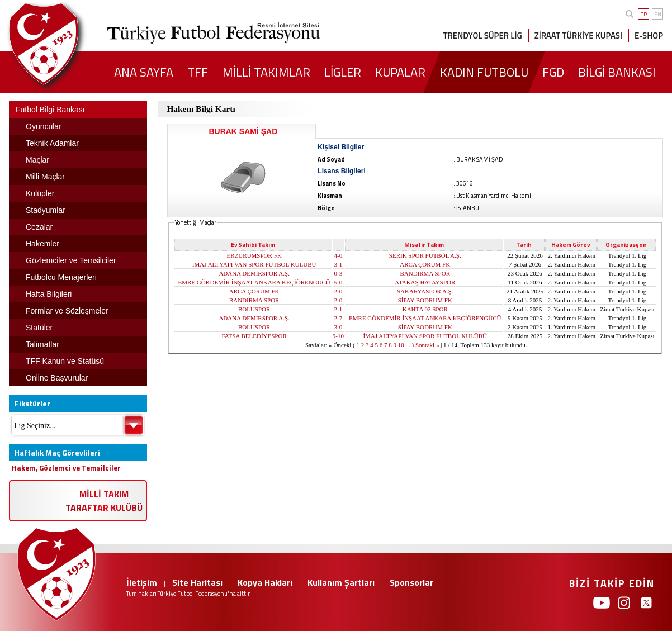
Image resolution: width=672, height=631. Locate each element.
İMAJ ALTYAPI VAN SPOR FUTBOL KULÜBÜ (254, 264)
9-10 (338, 336)
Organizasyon (626, 245)
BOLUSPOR (254, 309)
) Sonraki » (426, 345)
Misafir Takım (424, 245)
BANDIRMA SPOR (425, 273)
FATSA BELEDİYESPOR (254, 336)
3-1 (339, 264)
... (408, 345)
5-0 (339, 282)
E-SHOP (649, 35)
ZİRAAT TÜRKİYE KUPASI (578, 35)
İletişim (142, 582)
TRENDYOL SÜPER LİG (483, 35)
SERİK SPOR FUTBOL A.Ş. (425, 255)
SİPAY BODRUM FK (425, 300)
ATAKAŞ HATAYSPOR (425, 282)
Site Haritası (197, 582)
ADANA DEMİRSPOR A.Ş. (254, 273)
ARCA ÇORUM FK (425, 264)
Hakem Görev (571, 245)
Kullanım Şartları (341, 582)
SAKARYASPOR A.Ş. (425, 291)
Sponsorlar (411, 582)
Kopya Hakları (265, 582)
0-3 (339, 273)
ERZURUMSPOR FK (254, 255)
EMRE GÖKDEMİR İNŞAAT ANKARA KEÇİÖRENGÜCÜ (254, 282)
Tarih (524, 245)
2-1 (339, 309)
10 (401, 345)
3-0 (339, 327)
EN (658, 14)
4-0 (339, 255)
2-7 (339, 318)
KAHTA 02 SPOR (425, 309)
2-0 (339, 291)
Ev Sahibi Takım (253, 245)
